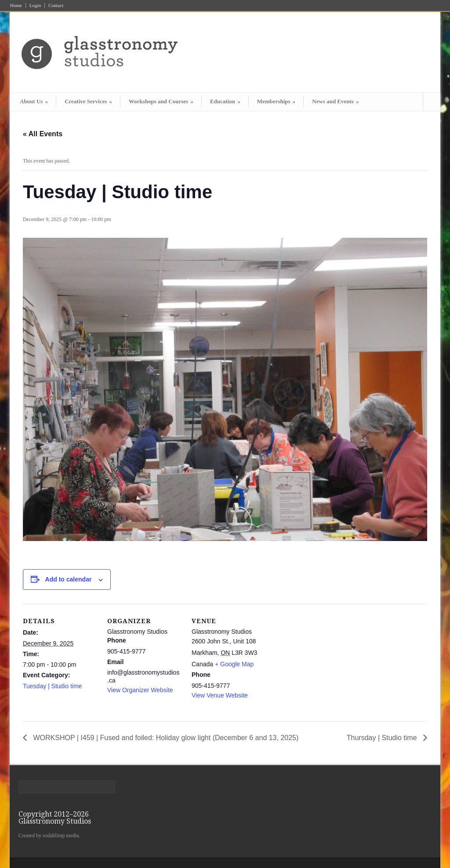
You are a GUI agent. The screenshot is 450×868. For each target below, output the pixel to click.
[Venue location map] (322, 664)
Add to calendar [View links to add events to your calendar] (69, 579)
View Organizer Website (140, 690)
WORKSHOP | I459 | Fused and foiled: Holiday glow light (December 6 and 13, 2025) (165, 738)
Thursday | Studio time (383, 738)
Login (35, 5)
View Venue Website (220, 695)
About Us (34, 101)
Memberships (276, 101)
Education (225, 101)
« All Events (43, 134)
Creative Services (88, 101)
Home (16, 5)
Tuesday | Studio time (53, 686)
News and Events (335, 101)
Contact (56, 5)
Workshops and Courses (161, 101)
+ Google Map (234, 664)
